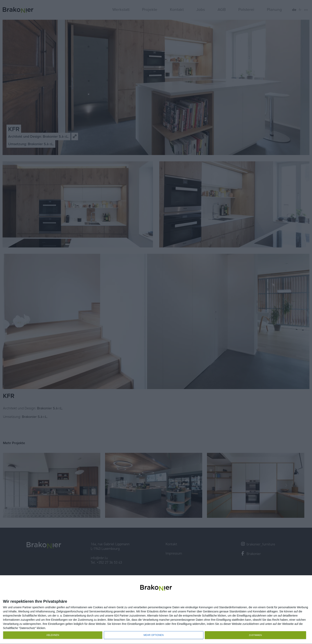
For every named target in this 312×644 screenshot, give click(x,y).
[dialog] (156, 610)
